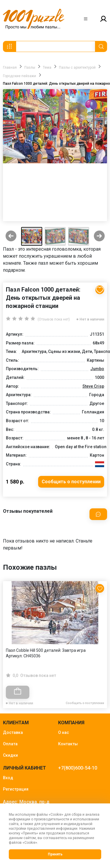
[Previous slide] (11, 237)
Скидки (10, 755)
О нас (64, 732)
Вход (8, 778)
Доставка (13, 732)
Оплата (10, 744)
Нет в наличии (92, 319)
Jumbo (97, 369)
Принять (55, 854)
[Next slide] (99, 237)
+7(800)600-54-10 (78, 768)
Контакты (68, 744)
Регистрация (16, 789)
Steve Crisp (93, 386)
